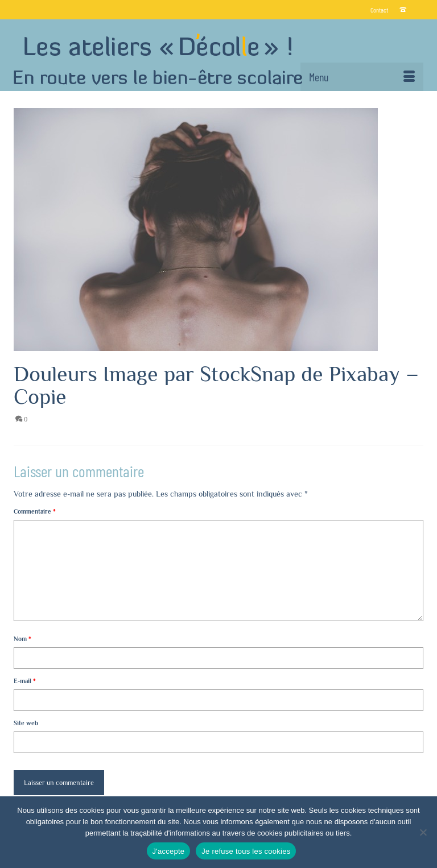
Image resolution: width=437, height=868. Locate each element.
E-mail (25, 681)
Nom (22, 639)
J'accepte (169, 851)
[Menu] (362, 77)
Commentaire (35, 511)
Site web (26, 723)
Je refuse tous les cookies (246, 851)
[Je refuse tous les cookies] (423, 832)
